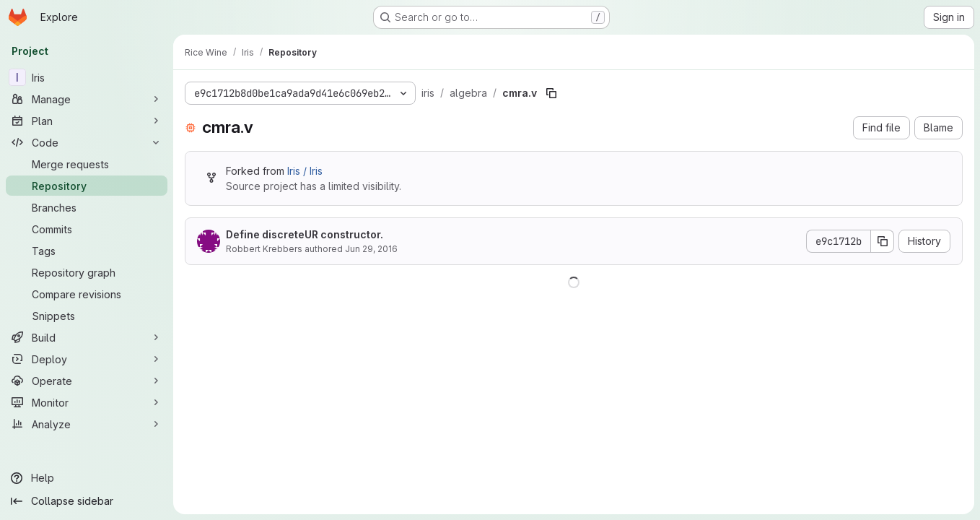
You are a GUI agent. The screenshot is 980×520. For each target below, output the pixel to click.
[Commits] (87, 229)
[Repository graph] (87, 272)
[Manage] (87, 99)
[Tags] (87, 251)
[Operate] (87, 381)
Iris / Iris (305, 171)
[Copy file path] (551, 93)
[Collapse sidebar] (87, 501)
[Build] (87, 337)
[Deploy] (87, 359)
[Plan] (87, 121)
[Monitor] (87, 402)
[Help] (87, 478)
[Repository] (87, 186)
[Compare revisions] (87, 294)
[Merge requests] (87, 164)
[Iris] (87, 77)
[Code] (87, 142)
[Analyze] (87, 424)
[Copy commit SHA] (883, 241)
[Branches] (87, 207)
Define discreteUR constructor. (305, 234)
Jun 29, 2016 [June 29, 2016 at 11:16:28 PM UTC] (371, 249)
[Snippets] (87, 316)
